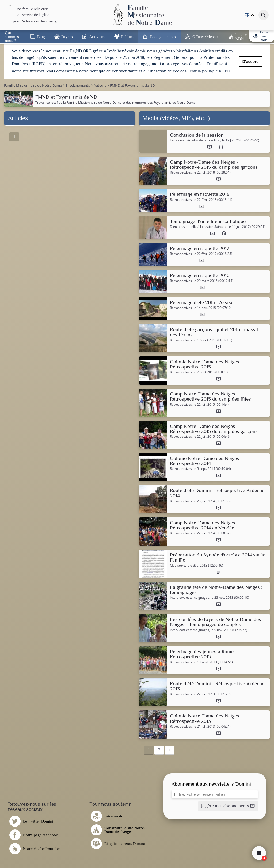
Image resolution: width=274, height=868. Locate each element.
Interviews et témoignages (190, 598)
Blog (41, 37)
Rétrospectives (181, 172)
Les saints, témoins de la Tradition (195, 140)
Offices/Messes (206, 37)
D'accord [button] (251, 62)
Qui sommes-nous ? (13, 37)
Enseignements (163, 37)
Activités (97, 37)
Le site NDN (241, 37)
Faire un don (261, 36)
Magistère (178, 566)
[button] (228, 806)
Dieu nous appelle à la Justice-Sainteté (198, 227)
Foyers (67, 37)
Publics (127, 37)
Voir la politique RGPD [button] (210, 71)
